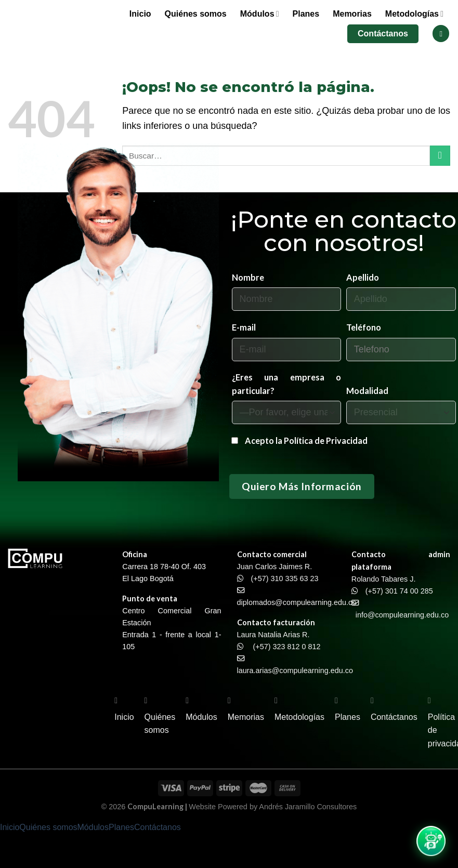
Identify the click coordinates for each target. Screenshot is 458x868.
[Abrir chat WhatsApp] (431, 841)
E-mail (244, 327)
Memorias (352, 14)
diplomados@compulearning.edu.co (297, 602)
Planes (306, 14)
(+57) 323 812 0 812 (287, 647)
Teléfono (364, 327)
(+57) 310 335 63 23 (285, 578)
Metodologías (414, 14)
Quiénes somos (196, 14)
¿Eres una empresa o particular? (286, 384)
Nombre (248, 277)
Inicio (140, 14)
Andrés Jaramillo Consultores (308, 807)
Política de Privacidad (326, 440)
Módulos (260, 14)
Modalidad (367, 391)
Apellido (363, 277)
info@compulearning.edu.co (402, 615)
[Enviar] (440, 156)
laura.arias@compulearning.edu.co (295, 670)
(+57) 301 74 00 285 (399, 591)
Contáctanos (383, 34)
